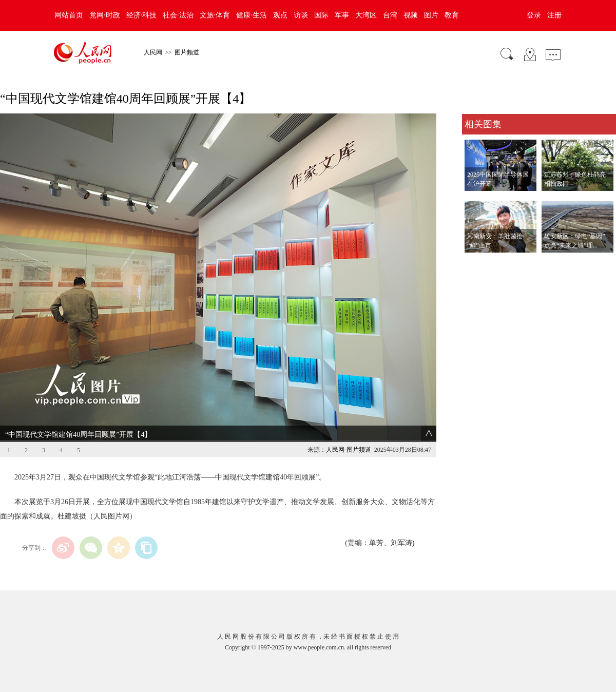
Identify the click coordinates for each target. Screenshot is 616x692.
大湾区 (366, 15)
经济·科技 (142, 15)
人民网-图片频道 (349, 450)
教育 (452, 15)
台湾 (390, 15)
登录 (534, 15)
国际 (321, 15)
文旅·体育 (215, 15)
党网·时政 (105, 15)
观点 (280, 15)
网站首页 (69, 15)
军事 (342, 15)
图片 (431, 15)
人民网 (153, 52)
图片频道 (187, 52)
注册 (554, 15)
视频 (411, 15)
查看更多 (476, 263)
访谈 (301, 15)
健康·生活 (252, 15)
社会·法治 (178, 15)
